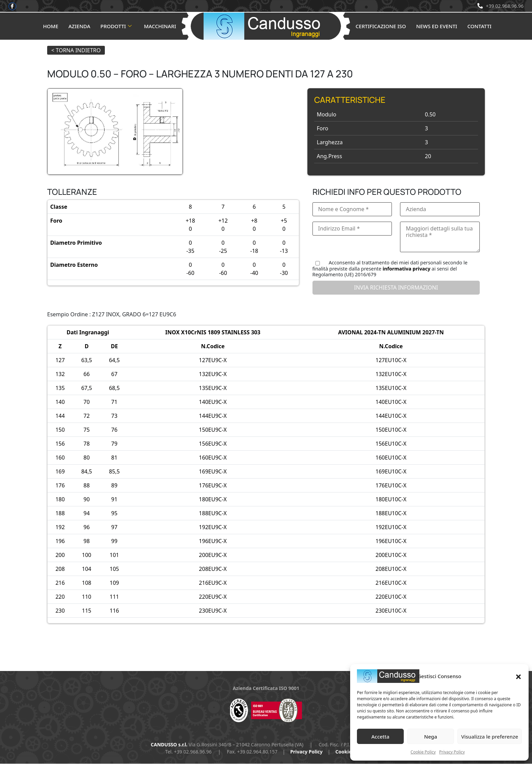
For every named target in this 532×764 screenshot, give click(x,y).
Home (51, 26)
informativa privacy (407, 269)
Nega (431, 737)
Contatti (479, 26)
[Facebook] (13, 6)
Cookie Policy (423, 752)
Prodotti (116, 26)
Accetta (380, 737)
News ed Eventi (437, 26)
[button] (518, 676)
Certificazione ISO (381, 26)
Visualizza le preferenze (490, 737)
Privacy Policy (452, 752)
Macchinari (160, 26)
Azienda (79, 26)
